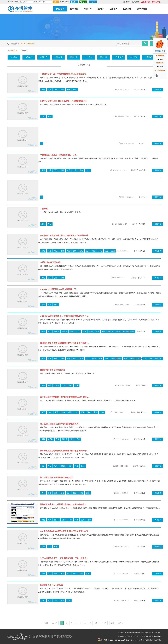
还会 (50, 278)
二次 (43, 116)
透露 (56, 305)
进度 (62, 170)
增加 (56, 358)
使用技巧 (44, 57)
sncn (63, 412)
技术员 (111, 332)
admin (143, 90)
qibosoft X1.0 (133, 636)
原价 (62, 358)
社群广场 (88, 9)
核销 (75, 358)
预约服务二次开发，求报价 (51, 585)
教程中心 (156, 2)
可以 (88, 358)
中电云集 (157, 640)
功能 (62, 90)
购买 (69, 358)
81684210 (160, 63)
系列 (43, 278)
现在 (89, 412)
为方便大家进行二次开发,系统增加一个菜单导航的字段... (64, 101)
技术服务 (113, 9)
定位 (50, 574)
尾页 (112, 623)
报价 (69, 600)
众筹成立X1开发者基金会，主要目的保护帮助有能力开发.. (65, 316)
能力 (97, 332)
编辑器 (63, 466)
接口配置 (134, 57)
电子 (94, 251)
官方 (100, 358)
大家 (75, 170)
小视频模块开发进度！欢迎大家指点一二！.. (59, 155)
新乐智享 (142, 358)
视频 (43, 170)
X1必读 (14, 57)
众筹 (43, 332)
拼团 (43, 358)
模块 (50, 170)
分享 (43, 90)
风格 (43, 520)
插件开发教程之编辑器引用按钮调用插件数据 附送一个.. (64, 451)
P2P (50, 547)
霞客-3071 (141, 278)
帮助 (91, 332)
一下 (75, 574)
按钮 (77, 466)
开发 (69, 90)
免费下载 (146, 2)
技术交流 (74, 9)
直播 (43, 439)
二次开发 (89, 57)
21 (96, 623)
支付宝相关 (119, 57)
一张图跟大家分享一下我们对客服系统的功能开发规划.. (63, 74)
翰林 (144, 385)
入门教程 (29, 57)
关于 (43, 412)
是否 (94, 358)
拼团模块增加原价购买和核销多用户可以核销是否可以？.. (64, 343)
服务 (50, 600)
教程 (56, 466)
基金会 (65, 332)
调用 (83, 466)
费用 (151, 358)
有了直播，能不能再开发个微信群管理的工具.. (60, 424)
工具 (78, 439)
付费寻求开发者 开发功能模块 (53, 370)
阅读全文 (158, 90)
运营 (62, 574)
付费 (43, 385)
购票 (75, 251)
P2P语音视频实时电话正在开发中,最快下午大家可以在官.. (65, 531)
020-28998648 (28, 44)
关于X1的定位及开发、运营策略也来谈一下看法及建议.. (64, 558)
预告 (50, 251)
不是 (57, 412)
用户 (81, 358)
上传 (95, 412)
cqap (102, 412)
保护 (85, 332)
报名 (69, 251)
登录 (56, 2)
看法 (81, 574)
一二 (88, 170)
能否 (107, 358)
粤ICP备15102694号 (134, 640)
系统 (56, 90)
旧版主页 (136, 2)
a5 (144, 332)
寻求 (50, 385)
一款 (70, 520)
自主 (50, 493)
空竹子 (143, 600)
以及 (88, 251)
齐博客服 (160, 56)
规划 (75, 90)
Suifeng (142, 466)
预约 (62, 251)
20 (90, 623)
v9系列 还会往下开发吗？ (51, 262)
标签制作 (74, 57)
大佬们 (57, 520)
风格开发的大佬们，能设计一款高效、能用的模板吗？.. (63, 504)
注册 (62, 2)
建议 (88, 493)
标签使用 (59, 57)
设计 (64, 520)
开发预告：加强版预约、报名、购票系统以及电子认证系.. (64, 235)
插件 (43, 466)
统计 (69, 493)
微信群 (65, 439)
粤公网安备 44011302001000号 (113, 640)
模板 (70, 412)
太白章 (143, 439)
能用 (83, 520)
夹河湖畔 (142, 224)
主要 (72, 332)
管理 (72, 439)
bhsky (50, 412)
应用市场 (127, 9)
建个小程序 (142, 9)
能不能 (50, 439)
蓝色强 (143, 493)
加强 (56, 251)
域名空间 (127, 2)
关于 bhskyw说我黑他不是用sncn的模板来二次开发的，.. (65, 397)
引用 (70, 466)
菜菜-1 (143, 574)
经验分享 (104, 57)
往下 (56, 278)
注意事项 (148, 57)
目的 (78, 332)
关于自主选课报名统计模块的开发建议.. (57, 477)
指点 (81, 170)
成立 (50, 332)
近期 (107, 251)
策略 (69, 574)
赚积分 (101, 9)
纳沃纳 (143, 251)
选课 (56, 493)
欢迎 (69, 170)
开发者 (57, 332)
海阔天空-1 (141, 412)
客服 (50, 90)
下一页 (104, 623)
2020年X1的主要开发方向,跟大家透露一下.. (58, 289)
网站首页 (60, 9)
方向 (50, 305)
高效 (77, 520)
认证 (100, 251)
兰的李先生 (141, 170)
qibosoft (157, 636)
